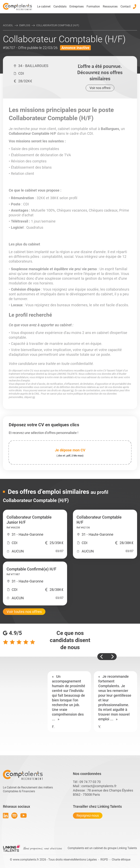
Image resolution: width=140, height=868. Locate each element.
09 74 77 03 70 (90, 782)
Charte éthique (121, 860)
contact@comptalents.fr (99, 786)
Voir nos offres (100, 88)
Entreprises (77, 6)
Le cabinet (44, 6)
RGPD (104, 860)
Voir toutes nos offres (24, 612)
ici (72, 390)
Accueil (8, 25)
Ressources (110, 6)
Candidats (60, 6)
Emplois (25, 25)
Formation (93, 6)
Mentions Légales (85, 860)
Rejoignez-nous (88, 815)
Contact (126, 6)
